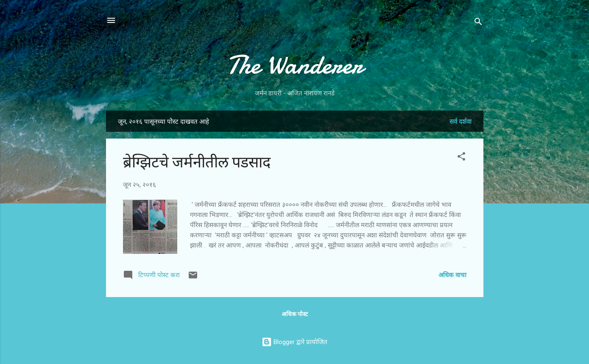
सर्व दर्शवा (461, 122)
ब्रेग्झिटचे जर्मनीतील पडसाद (197, 163)
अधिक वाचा (452, 275)
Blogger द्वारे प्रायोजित (294, 342)
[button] (461, 158)
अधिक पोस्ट (295, 314)
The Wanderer (295, 65)
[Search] (478, 23)
